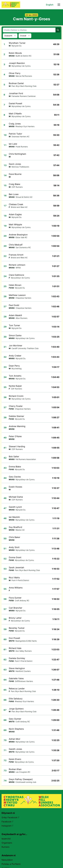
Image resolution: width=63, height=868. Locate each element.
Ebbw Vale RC (21, 237)
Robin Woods (15, 53)
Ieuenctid (6, 839)
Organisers (7, 843)
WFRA (18, 268)
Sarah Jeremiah (16, 567)
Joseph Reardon (17, 63)
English (50, 5)
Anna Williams (16, 588)
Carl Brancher (16, 608)
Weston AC (20, 530)
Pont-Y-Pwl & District (20, 580)
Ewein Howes (15, 487)
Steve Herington (17, 668)
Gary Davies (15, 477)
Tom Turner (14, 325)
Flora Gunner (15, 598)
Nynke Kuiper (15, 386)
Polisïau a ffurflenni (11, 864)
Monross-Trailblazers (20, 167)
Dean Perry (14, 366)
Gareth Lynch (15, 507)
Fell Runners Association (26, 459)
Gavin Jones (15, 164)
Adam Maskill (15, 315)
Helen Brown (15, 285)
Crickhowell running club (26, 782)
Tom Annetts (15, 376)
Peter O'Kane (15, 436)
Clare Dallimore (16, 275)
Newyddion (7, 860)
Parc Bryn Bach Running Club (24, 86)
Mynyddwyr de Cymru (21, 66)
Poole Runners (22, 147)
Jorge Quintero (16, 709)
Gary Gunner (15, 719)
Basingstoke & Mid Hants (26, 641)
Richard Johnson (17, 265)
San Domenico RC (23, 247)
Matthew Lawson (17, 295)
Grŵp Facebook (10, 817)
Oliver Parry (15, 73)
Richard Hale (15, 648)
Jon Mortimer (16, 346)
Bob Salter (14, 457)
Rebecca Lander (17, 689)
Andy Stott (14, 547)
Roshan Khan (15, 769)
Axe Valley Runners (24, 651)
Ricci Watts (14, 578)
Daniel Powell (15, 103)
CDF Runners (17, 187)
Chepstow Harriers (23, 298)
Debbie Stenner (16, 416)
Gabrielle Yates (16, 678)
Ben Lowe (14, 194)
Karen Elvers (15, 759)
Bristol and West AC (19, 207)
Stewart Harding (17, 446)
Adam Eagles (15, 214)
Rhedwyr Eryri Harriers (25, 126)
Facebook (7, 822)
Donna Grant (15, 557)
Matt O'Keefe (15, 114)
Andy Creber (15, 356)
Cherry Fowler (16, 406)
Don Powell (14, 638)
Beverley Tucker (17, 628)
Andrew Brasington (18, 235)
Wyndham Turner (17, 43)
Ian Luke (13, 144)
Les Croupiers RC (23, 772)
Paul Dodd (14, 305)
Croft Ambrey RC (22, 601)
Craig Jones (15, 124)
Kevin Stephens (16, 729)
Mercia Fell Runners (24, 76)
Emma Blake (15, 467)
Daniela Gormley (17, 658)
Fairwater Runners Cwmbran (24, 96)
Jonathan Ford (16, 93)
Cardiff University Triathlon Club (25, 348)
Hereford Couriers (23, 671)
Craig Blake (14, 184)
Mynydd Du (16, 46)
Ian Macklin (14, 517)
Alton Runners (21, 318)
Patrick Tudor (15, 134)
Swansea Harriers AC (20, 136)
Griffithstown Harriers (24, 681)
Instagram (7, 826)
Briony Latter (15, 618)
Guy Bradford (15, 527)
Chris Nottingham (17, 154)
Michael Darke (16, 497)
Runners (5, 847)
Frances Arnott (16, 255)
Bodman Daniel (16, 83)
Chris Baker (14, 537)
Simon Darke (15, 335)
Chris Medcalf (16, 245)
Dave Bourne (15, 174)
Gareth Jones (15, 749)
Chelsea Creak (16, 204)
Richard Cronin (16, 396)
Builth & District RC (24, 56)
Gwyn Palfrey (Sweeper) (21, 779)
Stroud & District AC (24, 197)
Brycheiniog (17, 368)
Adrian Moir (15, 739)
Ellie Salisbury (16, 699)
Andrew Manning (17, 426)
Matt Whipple (15, 225)
